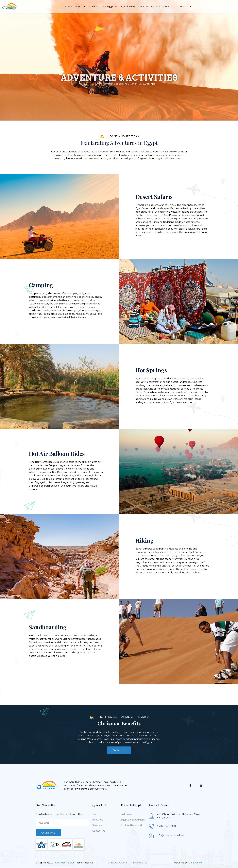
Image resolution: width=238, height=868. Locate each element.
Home (68, 7)
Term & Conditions (117, 863)
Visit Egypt (109, 7)
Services (94, 7)
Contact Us (185, 7)
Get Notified (48, 833)
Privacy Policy (139, 863)
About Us (81, 7)
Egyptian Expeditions (134, 7)
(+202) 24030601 (166, 826)
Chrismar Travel (64, 863)
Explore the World (163, 7)
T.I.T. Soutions (195, 863)
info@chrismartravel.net (171, 835)
